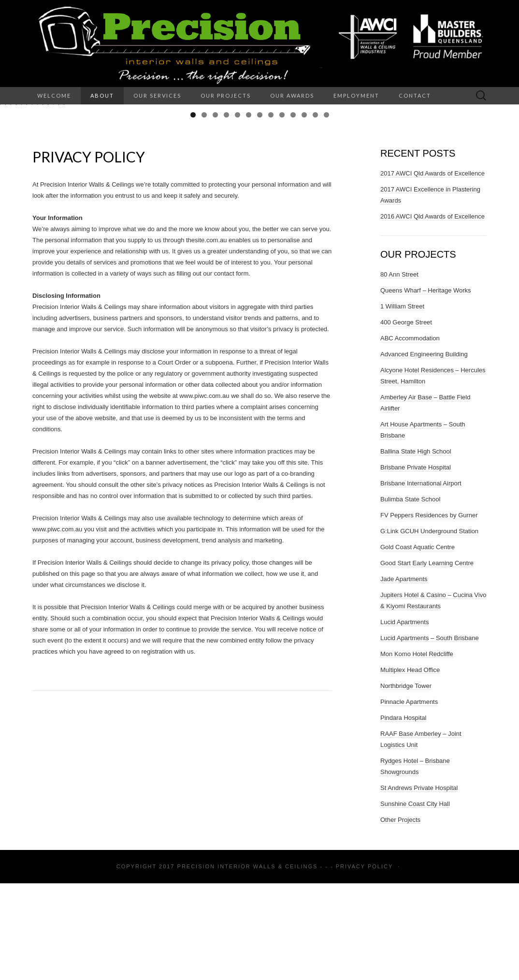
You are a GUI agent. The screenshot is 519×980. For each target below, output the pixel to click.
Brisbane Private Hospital (416, 564)
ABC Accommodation (410, 435)
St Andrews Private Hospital (419, 885)
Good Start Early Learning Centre (427, 660)
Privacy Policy (364, 963)
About (102, 95)
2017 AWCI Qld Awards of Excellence (432, 270)
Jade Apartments (404, 676)
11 (304, 212)
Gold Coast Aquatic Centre (418, 644)
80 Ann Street (399, 371)
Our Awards (292, 95)
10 (293, 212)
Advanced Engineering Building (424, 451)
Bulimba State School (410, 596)
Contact (415, 95)
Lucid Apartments (404, 719)
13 (326, 212)
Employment (356, 95)
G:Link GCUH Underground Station (429, 628)
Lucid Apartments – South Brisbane (430, 735)
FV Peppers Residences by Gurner (429, 612)
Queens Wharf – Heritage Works (426, 387)
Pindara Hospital (403, 814)
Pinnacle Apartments (409, 798)
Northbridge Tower (406, 783)
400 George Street (406, 419)
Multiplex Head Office (410, 767)
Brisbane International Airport (421, 580)
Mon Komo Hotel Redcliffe (417, 751)
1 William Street (402, 403)
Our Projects (226, 95)
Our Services (157, 95)
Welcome (54, 95)
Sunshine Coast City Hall (415, 900)
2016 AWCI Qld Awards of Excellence (432, 313)
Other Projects (400, 916)
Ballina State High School (416, 548)
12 (315, 212)
